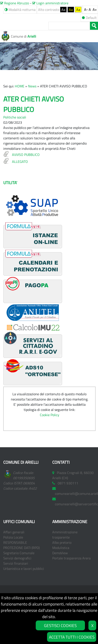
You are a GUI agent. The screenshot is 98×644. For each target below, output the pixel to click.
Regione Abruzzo (14, 3)
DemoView (60, 553)
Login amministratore (50, 3)
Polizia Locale (13, 537)
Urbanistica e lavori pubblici (24, 569)
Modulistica (61, 548)
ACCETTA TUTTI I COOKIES (72, 637)
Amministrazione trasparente (65, 535)
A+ (95, 10)
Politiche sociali (15, 117)
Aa (63, 10)
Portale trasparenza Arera (71, 558)
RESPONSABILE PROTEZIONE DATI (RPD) (21, 545)
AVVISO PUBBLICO (26, 155)
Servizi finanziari (16, 563)
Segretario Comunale (19, 553)
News (32, 86)
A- (86, 10)
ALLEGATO (20, 162)
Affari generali (14, 532)
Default (89, 18)
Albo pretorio (62, 542)
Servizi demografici (17, 558)
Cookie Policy (50, 415)
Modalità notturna (20, 10)
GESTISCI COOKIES (60, 625)
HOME (20, 86)
